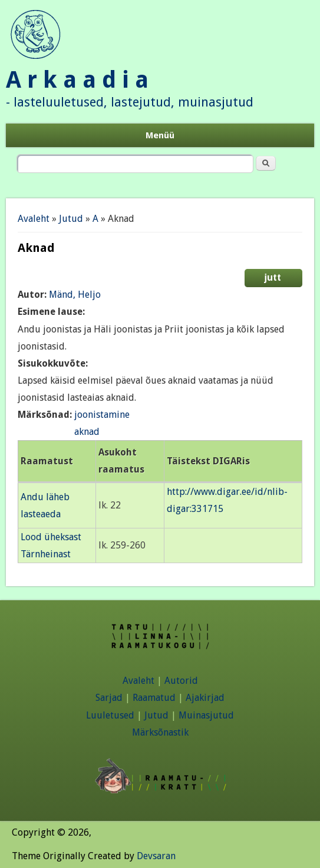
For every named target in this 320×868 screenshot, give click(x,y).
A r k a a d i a (77, 80)
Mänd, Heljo (75, 295)
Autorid (181, 681)
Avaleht (34, 219)
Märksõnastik (160, 732)
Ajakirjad (205, 698)
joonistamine (102, 415)
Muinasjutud (206, 715)
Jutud (71, 219)
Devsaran (156, 856)
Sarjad (109, 698)
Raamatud (154, 698)
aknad (87, 432)
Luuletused (110, 715)
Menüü (160, 135)
